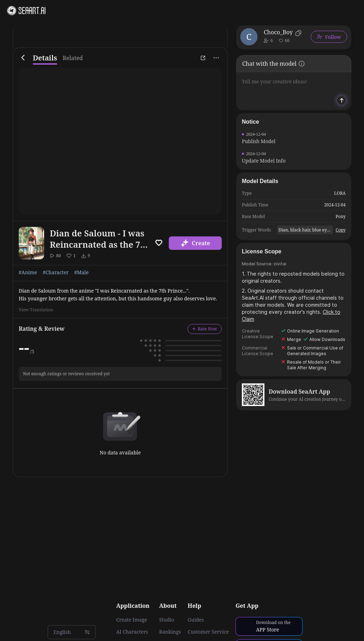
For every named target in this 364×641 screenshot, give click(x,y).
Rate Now (205, 329)
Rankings (170, 632)
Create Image (132, 620)
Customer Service (208, 632)
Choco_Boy (278, 32)
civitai (280, 264)
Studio (167, 620)
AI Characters (132, 632)
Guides (196, 620)
